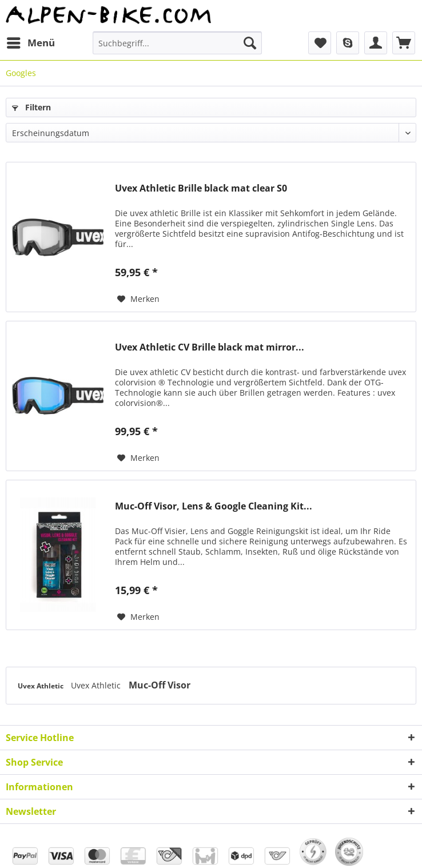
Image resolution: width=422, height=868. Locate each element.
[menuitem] (30, 43)
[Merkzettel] (320, 43)
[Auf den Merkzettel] (138, 299)
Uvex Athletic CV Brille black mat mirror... (210, 347)
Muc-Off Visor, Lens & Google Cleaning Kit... (214, 506)
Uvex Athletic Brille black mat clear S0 (201, 188)
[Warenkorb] (404, 43)
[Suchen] (250, 43)
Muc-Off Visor (160, 685)
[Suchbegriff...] (177, 43)
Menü (31, 41)
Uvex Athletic (41, 686)
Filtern (31, 107)
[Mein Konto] (376, 43)
